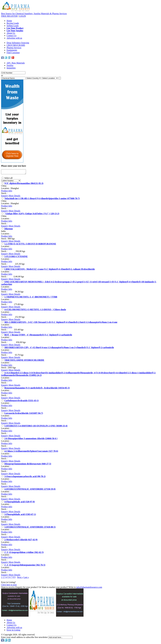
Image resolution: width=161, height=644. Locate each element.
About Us (11, 33)
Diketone (9, 229)
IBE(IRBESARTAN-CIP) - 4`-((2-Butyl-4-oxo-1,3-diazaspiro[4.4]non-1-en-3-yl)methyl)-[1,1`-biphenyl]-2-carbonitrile (59, 348)
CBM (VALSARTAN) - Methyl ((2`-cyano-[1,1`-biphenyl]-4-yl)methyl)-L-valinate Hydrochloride (50, 270)
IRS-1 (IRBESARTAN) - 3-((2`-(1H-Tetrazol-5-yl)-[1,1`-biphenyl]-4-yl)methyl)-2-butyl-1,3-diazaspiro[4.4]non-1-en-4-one (61, 323)
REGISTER (9, 16)
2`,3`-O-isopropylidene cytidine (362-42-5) (24, 553)
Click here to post (9, 586)
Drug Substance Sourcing (18, 43)
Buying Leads (13, 23)
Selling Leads (13, 26)
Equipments (12, 50)
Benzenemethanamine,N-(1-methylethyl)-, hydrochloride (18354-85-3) (37, 389)
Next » (20, 578)
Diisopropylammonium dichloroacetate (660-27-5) (28, 465)
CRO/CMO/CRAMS (16, 45)
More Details (15, 196)
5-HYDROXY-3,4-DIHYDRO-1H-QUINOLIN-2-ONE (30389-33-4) (36, 427)
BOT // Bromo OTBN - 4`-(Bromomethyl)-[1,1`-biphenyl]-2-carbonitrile (38, 336)
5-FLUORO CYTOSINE (16, 257)
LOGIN (23, 16)
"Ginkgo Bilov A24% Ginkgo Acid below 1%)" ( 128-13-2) (32, 214)
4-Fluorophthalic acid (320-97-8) (20, 502)
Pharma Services (14, 48)
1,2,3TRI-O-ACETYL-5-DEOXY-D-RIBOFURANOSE (30, 245)
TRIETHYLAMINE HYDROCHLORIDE (24, 361)
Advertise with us (14, 38)
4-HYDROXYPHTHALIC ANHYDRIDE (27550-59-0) (30, 490)
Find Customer (13, 53)
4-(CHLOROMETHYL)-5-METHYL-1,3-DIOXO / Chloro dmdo (35, 310)
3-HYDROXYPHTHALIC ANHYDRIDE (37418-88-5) (30, 528)
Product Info (7, 192)
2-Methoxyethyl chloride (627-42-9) (21, 540)
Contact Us (12, 36)
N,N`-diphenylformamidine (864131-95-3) (24, 184)
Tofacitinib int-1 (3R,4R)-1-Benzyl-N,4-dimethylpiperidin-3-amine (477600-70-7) (42, 199)
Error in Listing (13, 631)
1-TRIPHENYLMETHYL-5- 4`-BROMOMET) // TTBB (31, 298)
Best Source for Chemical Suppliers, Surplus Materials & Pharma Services (34, 14)
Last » (26, 578)
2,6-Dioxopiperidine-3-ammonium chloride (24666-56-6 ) (31, 439)
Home (9, 21)
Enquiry (5, 196)
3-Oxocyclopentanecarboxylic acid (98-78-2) (25, 477)
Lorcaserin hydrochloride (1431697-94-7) (24, 414)
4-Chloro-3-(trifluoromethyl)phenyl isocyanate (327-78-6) (31, 452)
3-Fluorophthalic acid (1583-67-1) (20, 515)
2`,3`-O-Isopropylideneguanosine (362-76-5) (25, 566)
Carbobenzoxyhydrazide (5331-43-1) (21, 401)
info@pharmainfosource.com (89, 588)
